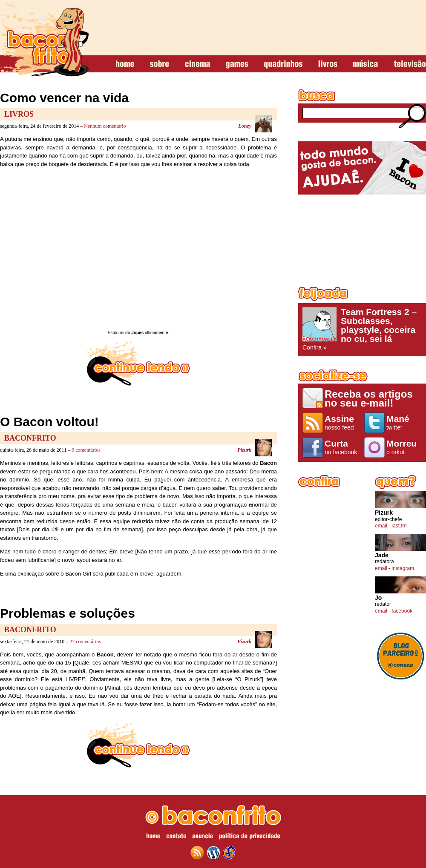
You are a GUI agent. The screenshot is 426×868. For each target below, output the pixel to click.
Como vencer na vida (64, 98)
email (381, 526)
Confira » (362, 329)
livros (328, 64)
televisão (410, 64)
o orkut (404, 447)
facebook (402, 611)
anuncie (203, 837)
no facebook (342, 447)
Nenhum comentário (105, 126)
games (237, 64)
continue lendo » (138, 364)
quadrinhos (283, 64)
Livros (19, 114)
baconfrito (44, 40)
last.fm (399, 526)
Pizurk (244, 450)
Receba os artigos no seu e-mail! (369, 398)
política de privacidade (250, 837)
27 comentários (85, 642)
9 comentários (86, 450)
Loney (245, 126)
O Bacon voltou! (49, 422)
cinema (197, 64)
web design (229, 853)
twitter (404, 422)
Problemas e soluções (68, 613)
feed (197, 853)
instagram (403, 568)
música (366, 64)
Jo (378, 598)
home (125, 64)
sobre (160, 64)
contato (176, 837)
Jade (382, 555)
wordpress (213, 853)
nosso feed (342, 422)
